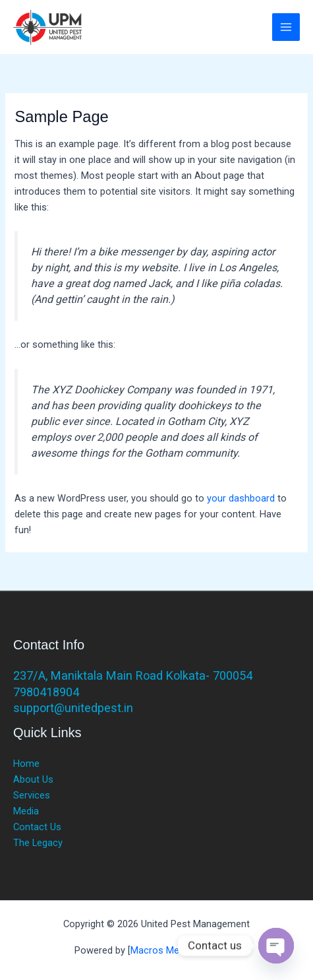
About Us (33, 779)
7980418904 (46, 692)
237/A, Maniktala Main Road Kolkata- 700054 (133, 675)
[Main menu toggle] (286, 27)
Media (26, 811)
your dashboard (241, 498)
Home (26, 764)
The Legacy (38, 843)
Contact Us (37, 827)
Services (32, 795)
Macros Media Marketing (184, 950)
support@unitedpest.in (73, 708)
